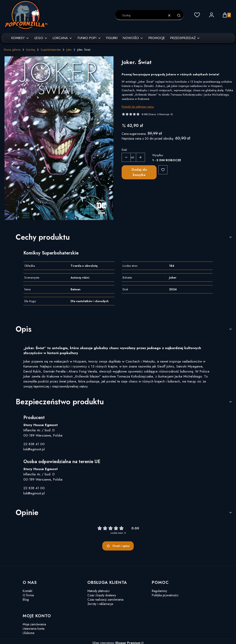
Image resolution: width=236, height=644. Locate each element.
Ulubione (28, 633)
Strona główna (12, 50)
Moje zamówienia (34, 624)
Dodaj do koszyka (139, 172)
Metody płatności (98, 591)
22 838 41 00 (34, 444)
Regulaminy (159, 591)
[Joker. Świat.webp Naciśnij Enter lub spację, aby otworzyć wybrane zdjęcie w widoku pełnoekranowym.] (59, 138)
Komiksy (31, 50)
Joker (69, 50)
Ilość (124, 150)
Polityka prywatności (165, 595)
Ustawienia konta (34, 629)
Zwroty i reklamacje (100, 604)
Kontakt (27, 591)
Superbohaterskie (51, 50)
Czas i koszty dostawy (102, 595)
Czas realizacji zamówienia (105, 600)
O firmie (28, 595)
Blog (26, 600)
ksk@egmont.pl (34, 449)
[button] (179, 15)
